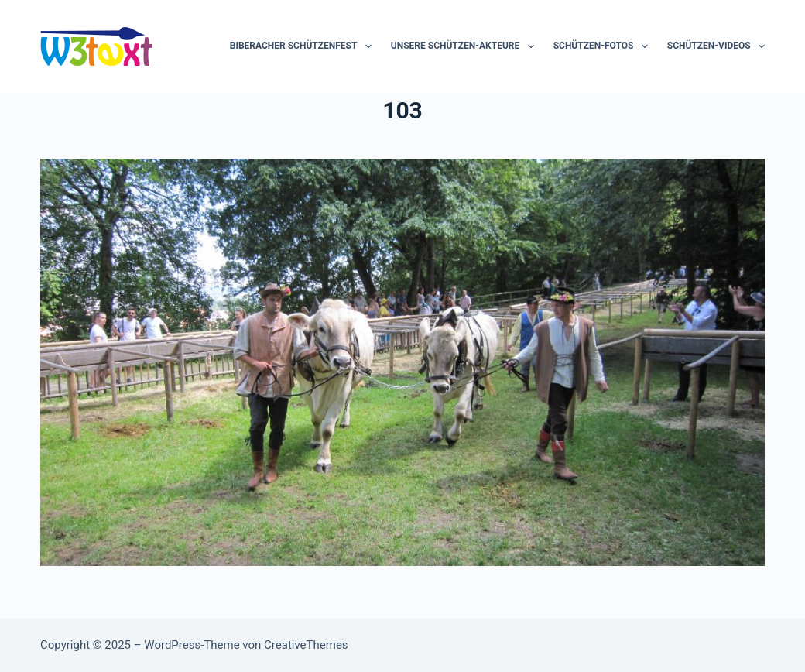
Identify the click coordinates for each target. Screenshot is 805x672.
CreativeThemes (306, 645)
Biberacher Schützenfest (304, 46)
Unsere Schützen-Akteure (466, 46)
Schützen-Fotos (604, 46)
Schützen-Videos (716, 46)
